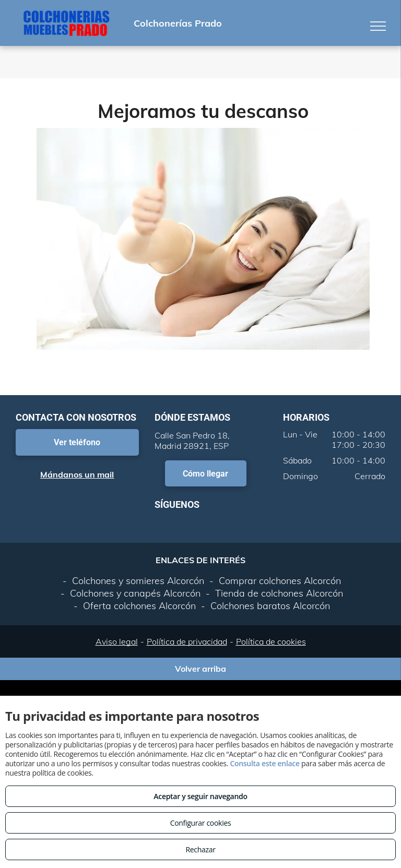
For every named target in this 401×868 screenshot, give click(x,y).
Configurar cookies (201, 823)
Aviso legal (117, 641)
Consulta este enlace (264, 763)
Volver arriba (200, 669)
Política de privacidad (187, 641)
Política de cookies (271, 641)
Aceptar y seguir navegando (200, 796)
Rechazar (200, 849)
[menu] (378, 26)
